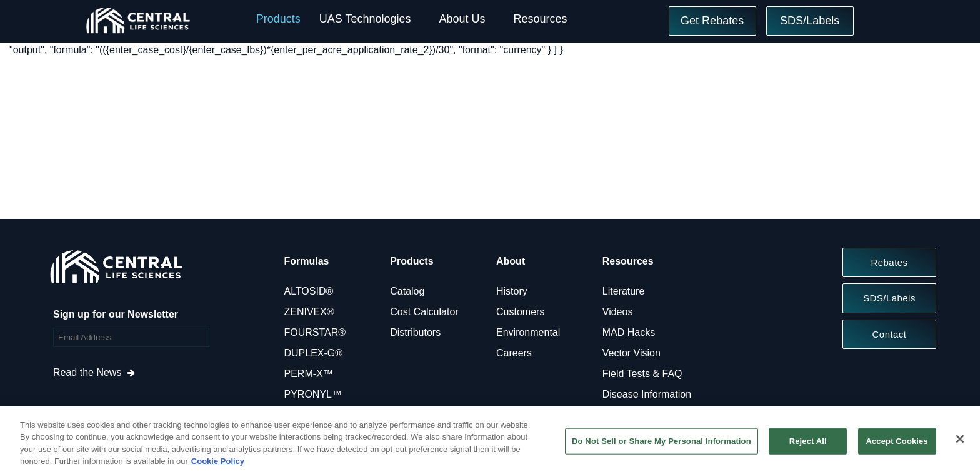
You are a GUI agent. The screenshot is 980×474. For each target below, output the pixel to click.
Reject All (808, 441)
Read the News (87, 372)
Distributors (415, 332)
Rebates (889, 262)
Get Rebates (712, 21)
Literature (624, 291)
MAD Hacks (629, 332)
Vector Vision (632, 353)
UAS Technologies (365, 19)
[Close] (960, 439)
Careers (514, 353)
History (512, 291)
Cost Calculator (424, 312)
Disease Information (647, 394)
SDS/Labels (810, 21)
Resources (541, 19)
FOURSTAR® (315, 332)
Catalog (407, 291)
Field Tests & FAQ (642, 374)
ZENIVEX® (309, 312)
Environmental (528, 332)
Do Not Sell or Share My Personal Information (662, 441)
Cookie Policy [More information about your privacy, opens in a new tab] (218, 461)
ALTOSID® (309, 291)
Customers (520, 312)
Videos (618, 312)
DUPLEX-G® (314, 353)
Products (278, 19)
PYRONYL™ (313, 394)
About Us (462, 19)
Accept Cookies (897, 441)
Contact (890, 334)
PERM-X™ (309, 374)
